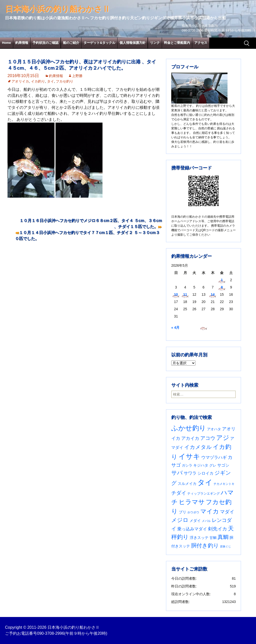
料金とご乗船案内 (177, 43)
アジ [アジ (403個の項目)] (223, 438)
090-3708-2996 (51, 633)
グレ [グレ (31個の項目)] (213, 465)
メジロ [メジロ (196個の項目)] (180, 520)
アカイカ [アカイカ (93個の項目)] (190, 438)
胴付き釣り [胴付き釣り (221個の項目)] (205, 546)
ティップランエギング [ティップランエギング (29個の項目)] (203, 494)
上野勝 (77, 76)
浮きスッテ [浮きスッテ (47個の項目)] (199, 538)
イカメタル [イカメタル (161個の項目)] (198, 447)
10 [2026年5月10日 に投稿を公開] (176, 294)
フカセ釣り (64, 81)
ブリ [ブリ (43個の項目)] (182, 512)
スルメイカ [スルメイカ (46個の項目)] (187, 484)
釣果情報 (22, 43)
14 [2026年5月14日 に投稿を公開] (213, 294)
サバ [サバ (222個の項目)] (177, 473)
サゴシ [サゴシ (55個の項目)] (223, 465)
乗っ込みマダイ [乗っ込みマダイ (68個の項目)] (192, 529)
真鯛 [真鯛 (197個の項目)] (223, 537)
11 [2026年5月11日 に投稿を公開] (185, 294)
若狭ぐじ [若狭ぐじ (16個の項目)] (225, 546)
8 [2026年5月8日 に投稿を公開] (222, 287)
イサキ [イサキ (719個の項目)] (189, 456)
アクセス (201, 43)
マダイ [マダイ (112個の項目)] (227, 512)
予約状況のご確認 (45, 43)
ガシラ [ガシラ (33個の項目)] (187, 465)
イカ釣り (38, 81)
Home (6, 43)
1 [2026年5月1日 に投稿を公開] (222, 280)
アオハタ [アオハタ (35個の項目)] (214, 429)
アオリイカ (20, 81)
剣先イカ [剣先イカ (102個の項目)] (217, 529)
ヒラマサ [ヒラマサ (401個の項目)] (192, 502)
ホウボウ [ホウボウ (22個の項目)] (193, 512)
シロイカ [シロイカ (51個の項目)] (205, 473)
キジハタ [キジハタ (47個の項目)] (201, 465)
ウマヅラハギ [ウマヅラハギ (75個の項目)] (214, 457)
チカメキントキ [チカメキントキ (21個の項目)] (224, 484)
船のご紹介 (71, 43)
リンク (155, 43)
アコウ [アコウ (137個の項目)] (208, 438)
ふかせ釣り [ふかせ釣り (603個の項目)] (189, 428)
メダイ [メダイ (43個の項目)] (195, 521)
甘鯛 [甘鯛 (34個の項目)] (213, 538)
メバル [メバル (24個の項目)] (206, 521)
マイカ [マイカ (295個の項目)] (210, 511)
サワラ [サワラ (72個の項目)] (190, 473)
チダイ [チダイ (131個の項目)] (179, 493)
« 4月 (175, 328)
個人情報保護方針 (132, 43)
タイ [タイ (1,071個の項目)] (205, 482)
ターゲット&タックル (99, 43)
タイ (50, 81)
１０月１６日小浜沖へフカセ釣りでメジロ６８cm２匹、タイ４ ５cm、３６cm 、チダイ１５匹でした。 (91, 224)
